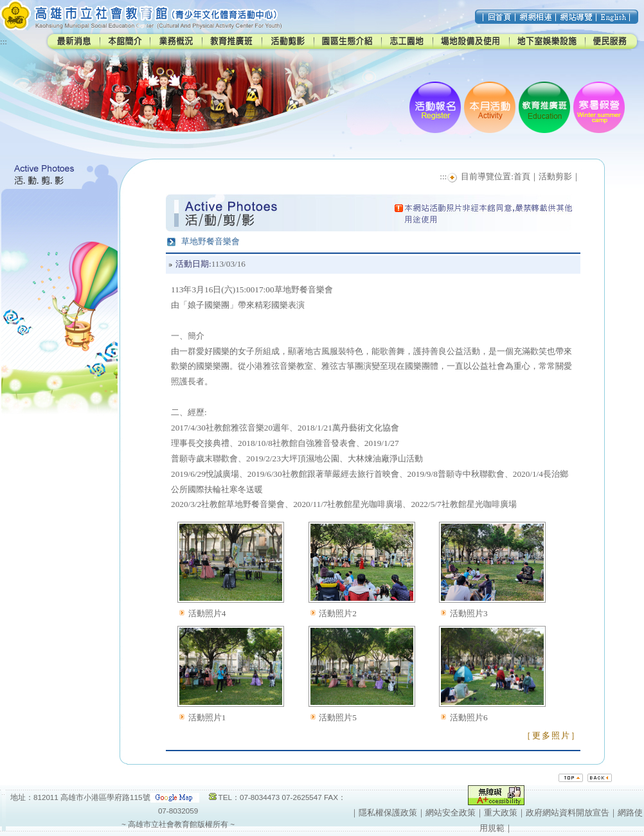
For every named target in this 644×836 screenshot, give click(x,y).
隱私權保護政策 (388, 813)
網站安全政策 (451, 813)
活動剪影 (555, 176)
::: (4, 41)
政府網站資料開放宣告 (568, 813)
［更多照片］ (551, 735)
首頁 (522, 176)
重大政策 (501, 813)
